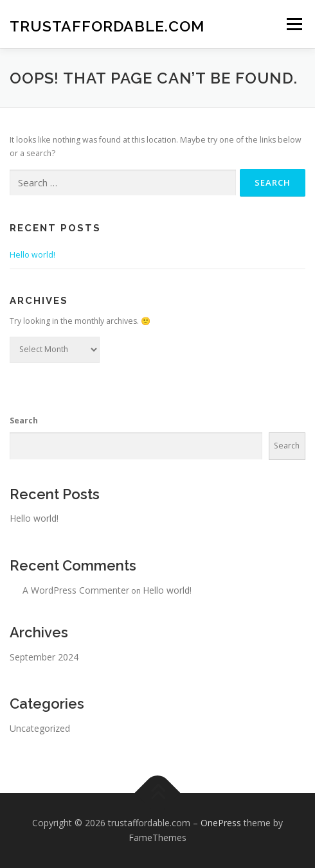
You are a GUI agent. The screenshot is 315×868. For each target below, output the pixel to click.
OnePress (221, 823)
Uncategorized (40, 728)
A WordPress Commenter (76, 590)
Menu (293, 24)
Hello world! (32, 255)
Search (24, 421)
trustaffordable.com (107, 25)
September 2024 (44, 657)
